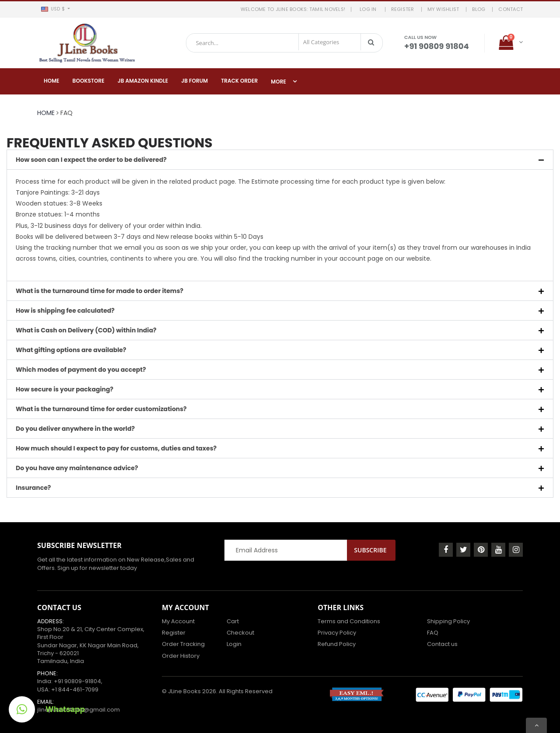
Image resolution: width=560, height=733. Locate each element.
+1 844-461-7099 (75, 689)
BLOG (479, 9)
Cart (233, 621)
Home (52, 81)
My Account (178, 621)
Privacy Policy (337, 633)
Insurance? (33, 488)
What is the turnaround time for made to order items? (100, 291)
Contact (511, 9)
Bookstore (89, 81)
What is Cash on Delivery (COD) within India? (86, 330)
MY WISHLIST (443, 9)
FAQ (433, 633)
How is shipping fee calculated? (65, 311)
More (278, 82)
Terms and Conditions (349, 621)
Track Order (239, 81)
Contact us (442, 644)
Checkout (240, 633)
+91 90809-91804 (77, 681)
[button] (55, 9)
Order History (181, 656)
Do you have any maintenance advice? (77, 468)
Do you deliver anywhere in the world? (75, 429)
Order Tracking (183, 644)
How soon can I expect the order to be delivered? (91, 160)
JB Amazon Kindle (143, 81)
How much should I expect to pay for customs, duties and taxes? (116, 448)
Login (234, 644)
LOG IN (369, 9)
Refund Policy (337, 644)
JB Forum (194, 81)
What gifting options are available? (71, 350)
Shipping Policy (448, 621)
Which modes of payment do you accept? (81, 370)
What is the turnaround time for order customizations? (101, 409)
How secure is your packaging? (65, 389)
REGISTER (403, 9)
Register (174, 633)
